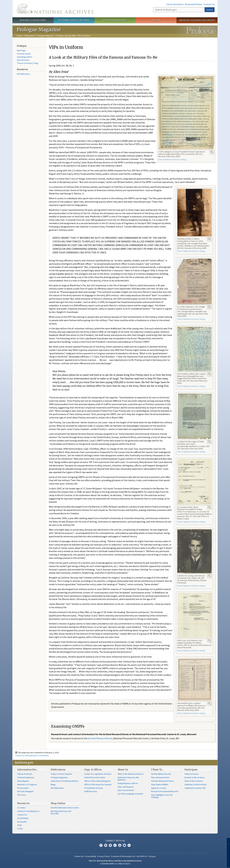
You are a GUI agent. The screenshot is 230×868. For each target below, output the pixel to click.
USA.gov (152, 856)
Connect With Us (115, 841)
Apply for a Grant (158, 788)
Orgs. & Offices (93, 770)
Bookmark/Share (194, 4)
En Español (22, 822)
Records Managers (26, 791)
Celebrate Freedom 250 (195, 788)
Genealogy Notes (25, 57)
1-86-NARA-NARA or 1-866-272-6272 (115, 864)
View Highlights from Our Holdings (162, 796)
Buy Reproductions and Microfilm (61, 812)
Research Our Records (33, 20)
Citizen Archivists (175, 4)
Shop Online (58, 803)
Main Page (21, 50)
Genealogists (23, 781)
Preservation (23, 788)
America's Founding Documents (197, 20)
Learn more (204, 863)
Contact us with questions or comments (32, 755)
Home (19, 36)
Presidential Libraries (94, 788)
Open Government (126, 790)
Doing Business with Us (128, 783)
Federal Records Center (95, 777)
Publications (29, 36)
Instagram (110, 845)
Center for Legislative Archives (98, 774)
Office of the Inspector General (98, 784)
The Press (22, 795)
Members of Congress (27, 784)
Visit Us (156, 20)
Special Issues (23, 60)
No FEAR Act (142, 856)
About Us (123, 770)
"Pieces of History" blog (28, 63)
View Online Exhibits (160, 784)
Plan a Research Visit (160, 777)
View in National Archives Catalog (172, 159)
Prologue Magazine (45, 36)
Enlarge (212, 152)
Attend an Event (191, 774)
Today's (62, 774)
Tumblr (115, 845)
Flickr (129, 845)
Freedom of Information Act (123, 856)
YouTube (120, 845)
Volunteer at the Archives (196, 784)
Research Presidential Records (165, 791)
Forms (20, 829)
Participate (191, 770)
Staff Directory (91, 791)
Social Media (23, 818)
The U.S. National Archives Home (55, 9)
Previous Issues (24, 54)
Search (210, 10)
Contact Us (209, 4)
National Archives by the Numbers (128, 779)
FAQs (20, 825)
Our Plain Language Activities (130, 794)
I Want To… (157, 770)
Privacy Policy (104, 856)
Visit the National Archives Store (65, 808)
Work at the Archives (194, 781)
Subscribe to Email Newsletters (65, 781)
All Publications (23, 74)
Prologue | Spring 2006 (66, 36)
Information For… (28, 770)
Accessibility (91, 856)
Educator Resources (115, 20)
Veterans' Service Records (74, 20)
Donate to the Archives (195, 777)
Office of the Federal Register (97, 781)
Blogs (53, 784)
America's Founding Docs (28, 811)
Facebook (101, 845)
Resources (23, 803)
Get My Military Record (161, 774)
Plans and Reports (126, 787)
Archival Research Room (100, 738)
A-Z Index (21, 808)
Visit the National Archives (162, 781)
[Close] (227, 841)
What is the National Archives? (131, 774)
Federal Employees (26, 777)
